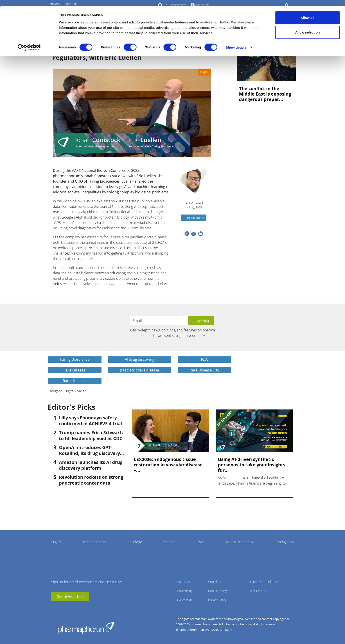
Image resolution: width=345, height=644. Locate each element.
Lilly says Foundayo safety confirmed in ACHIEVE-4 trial (90, 421)
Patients (169, 542)
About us (183, 582)
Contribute (216, 582)
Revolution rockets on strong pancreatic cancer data (91, 480)
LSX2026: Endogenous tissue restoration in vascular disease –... (168, 465)
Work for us (258, 591)
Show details (236, 42)
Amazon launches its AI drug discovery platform (91, 465)
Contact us (185, 600)
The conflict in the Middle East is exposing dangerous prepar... (265, 94)
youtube (54, 608)
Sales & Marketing (239, 542)
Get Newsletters (70, 597)
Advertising (185, 591)
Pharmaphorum (86, 628)
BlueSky (68, 608)
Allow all (308, 12)
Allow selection (307, 27)
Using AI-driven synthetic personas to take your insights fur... (252, 465)
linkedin (61, 608)
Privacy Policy (217, 600)
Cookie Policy (217, 591)
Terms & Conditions (264, 582)
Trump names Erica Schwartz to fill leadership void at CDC (91, 435)
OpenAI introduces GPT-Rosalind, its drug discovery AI (89, 453)
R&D (200, 542)
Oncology (134, 542)
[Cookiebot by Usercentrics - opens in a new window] (29, 42)
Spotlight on (284, 542)
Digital (56, 542)
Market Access (94, 542)
